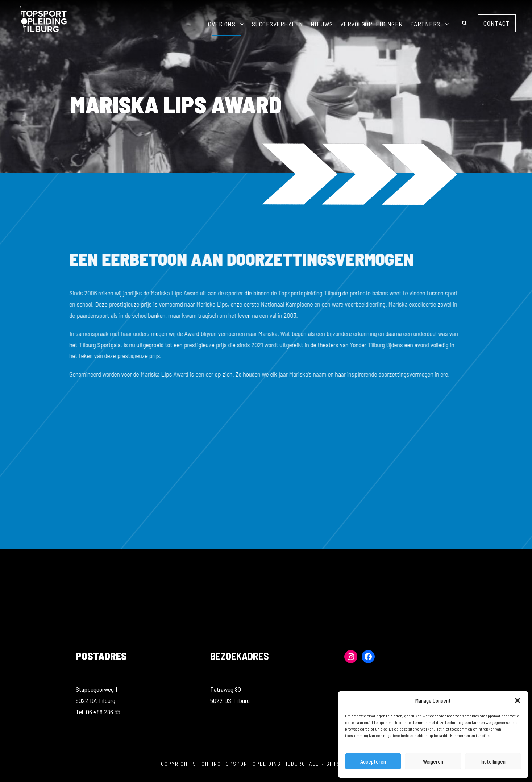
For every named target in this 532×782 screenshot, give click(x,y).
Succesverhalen (278, 24)
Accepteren (373, 761)
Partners (425, 24)
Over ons (222, 24)
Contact (497, 23)
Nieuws (322, 24)
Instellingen (493, 761)
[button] (518, 700)
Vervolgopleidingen (372, 24)
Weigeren (433, 761)
